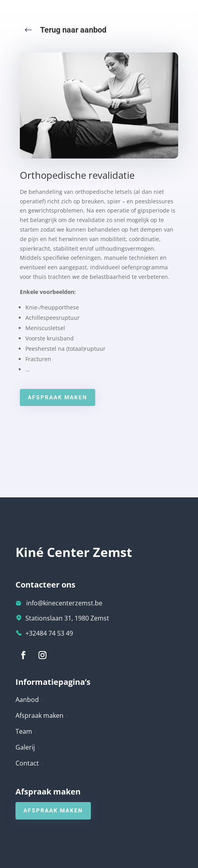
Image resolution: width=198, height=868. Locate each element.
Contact (30, 763)
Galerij (28, 747)
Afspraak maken (58, 397)
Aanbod (30, 700)
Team (26, 731)
